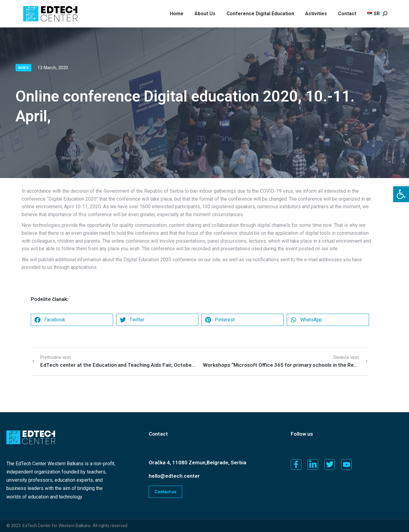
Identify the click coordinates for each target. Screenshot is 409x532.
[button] (401, 194)
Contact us (165, 492)
